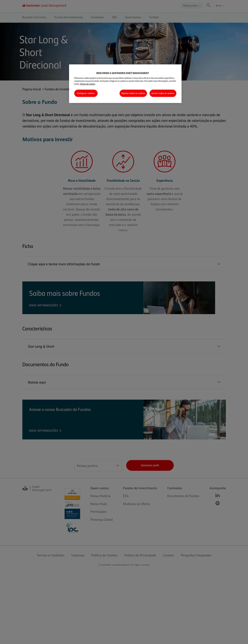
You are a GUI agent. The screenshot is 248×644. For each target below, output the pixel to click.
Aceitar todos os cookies (163, 93)
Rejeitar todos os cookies (133, 93)
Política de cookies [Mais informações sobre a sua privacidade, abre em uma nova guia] (88, 84)
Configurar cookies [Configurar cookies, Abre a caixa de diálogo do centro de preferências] (86, 93)
